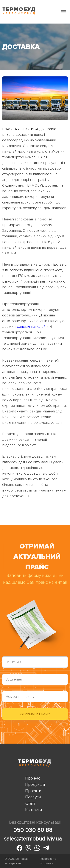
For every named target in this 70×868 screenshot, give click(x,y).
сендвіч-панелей (31, 327)
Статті (31, 803)
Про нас (33, 778)
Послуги (33, 797)
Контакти (34, 810)
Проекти (33, 791)
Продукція (35, 784)
